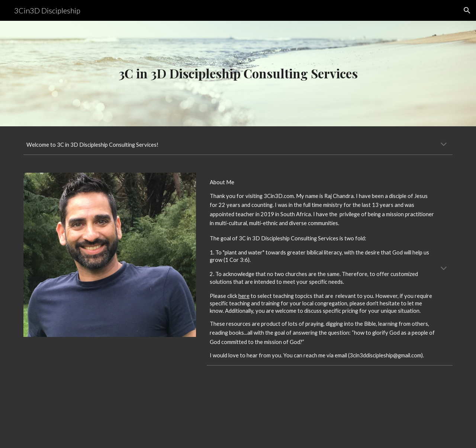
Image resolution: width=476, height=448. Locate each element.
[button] (467, 10)
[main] (238, 74)
